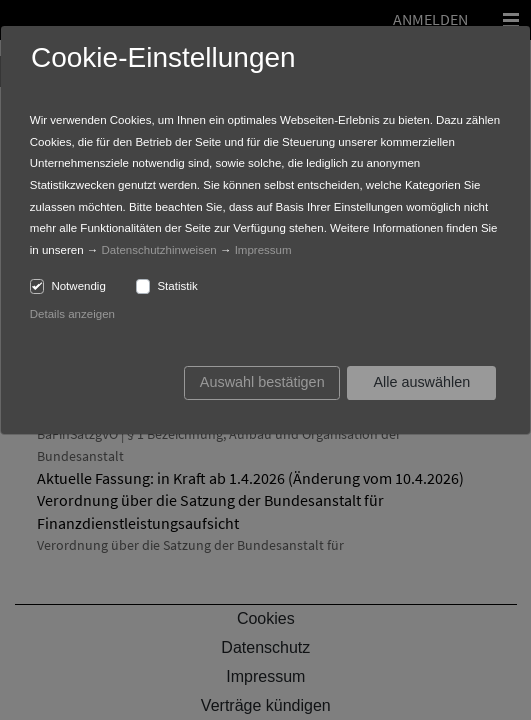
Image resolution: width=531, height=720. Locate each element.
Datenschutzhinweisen (159, 250)
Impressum (263, 250)
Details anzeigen (72, 314)
